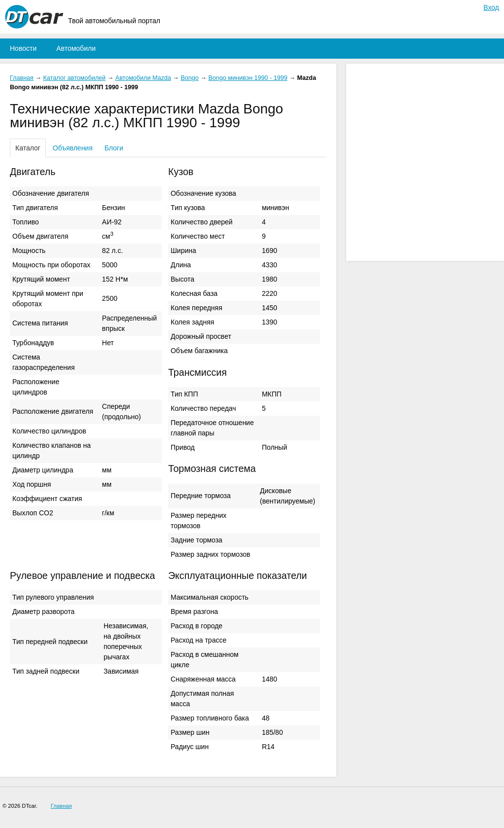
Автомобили (76, 48)
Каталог (28, 148)
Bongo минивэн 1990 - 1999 (248, 78)
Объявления (73, 148)
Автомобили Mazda (143, 78)
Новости (23, 48)
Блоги (114, 148)
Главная (22, 78)
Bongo (189, 78)
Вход (491, 7)
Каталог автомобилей (75, 78)
